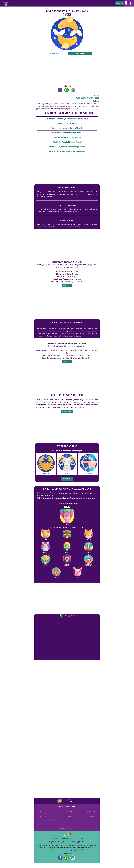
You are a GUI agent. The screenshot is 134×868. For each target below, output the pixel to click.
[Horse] (88, 548)
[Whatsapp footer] (67, 858)
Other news (81, 821)
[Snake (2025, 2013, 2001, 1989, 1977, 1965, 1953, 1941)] (67, 519)
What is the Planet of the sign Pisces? (67, 142)
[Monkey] (67, 560)
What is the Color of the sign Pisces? (67, 137)
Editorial (73, 829)
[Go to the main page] (6, 3)
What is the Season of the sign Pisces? (67, 128)
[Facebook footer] (60, 858)
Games (53, 821)
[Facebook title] (60, 90)
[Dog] (56, 573)
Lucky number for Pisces (67, 123)
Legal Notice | (54, 842)
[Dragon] (67, 548)
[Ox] (67, 535)
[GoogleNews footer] (73, 858)
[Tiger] (88, 535)
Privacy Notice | (63, 842)
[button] (126, 3)
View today (80, 53)
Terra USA (67, 816)
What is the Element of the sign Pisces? (67, 133)
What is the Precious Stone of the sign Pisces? (67, 151)
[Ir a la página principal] (37, 620)
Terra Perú (43, 816)
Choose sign (67, 479)
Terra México (91, 811)
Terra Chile (43, 811)
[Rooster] (88, 560)
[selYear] (67, 507)
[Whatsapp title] (67, 90)
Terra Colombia (67, 811)
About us (82, 842)
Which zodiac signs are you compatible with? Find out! (67, 119)
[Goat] (46, 560)
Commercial (62, 829)
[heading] (67, 285)
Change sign (54, 53)
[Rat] (46, 535)
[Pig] (78, 573)
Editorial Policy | (74, 842)
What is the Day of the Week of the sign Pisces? (67, 147)
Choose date (67, 412)
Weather (92, 816)
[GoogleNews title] (73, 90)
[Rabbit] (46, 548)
